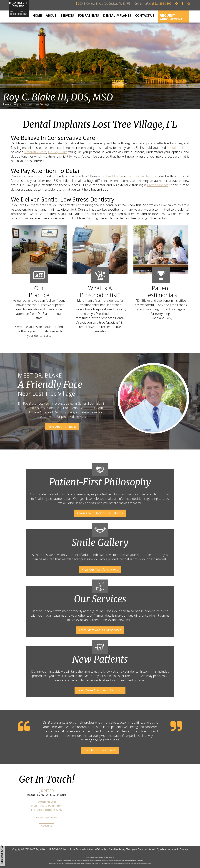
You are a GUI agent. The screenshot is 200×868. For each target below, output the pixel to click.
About (51, 15)
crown (38, 176)
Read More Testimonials (100, 750)
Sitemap (184, 849)
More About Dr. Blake (62, 427)
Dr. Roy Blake (58, 152)
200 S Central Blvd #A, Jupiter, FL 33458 (47, 795)
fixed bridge (114, 176)
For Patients (88, 15)
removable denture (142, 176)
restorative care (35, 152)
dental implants (178, 148)
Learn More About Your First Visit (100, 690)
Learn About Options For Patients (100, 513)
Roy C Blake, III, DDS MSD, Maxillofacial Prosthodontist (63, 849)
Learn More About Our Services (100, 630)
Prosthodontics (158, 185)
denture (154, 611)
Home (37, 15)
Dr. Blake (49, 722)
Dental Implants (117, 15)
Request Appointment (171, 17)
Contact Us (145, 15)
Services (67, 15)
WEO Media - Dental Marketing (110, 849)
